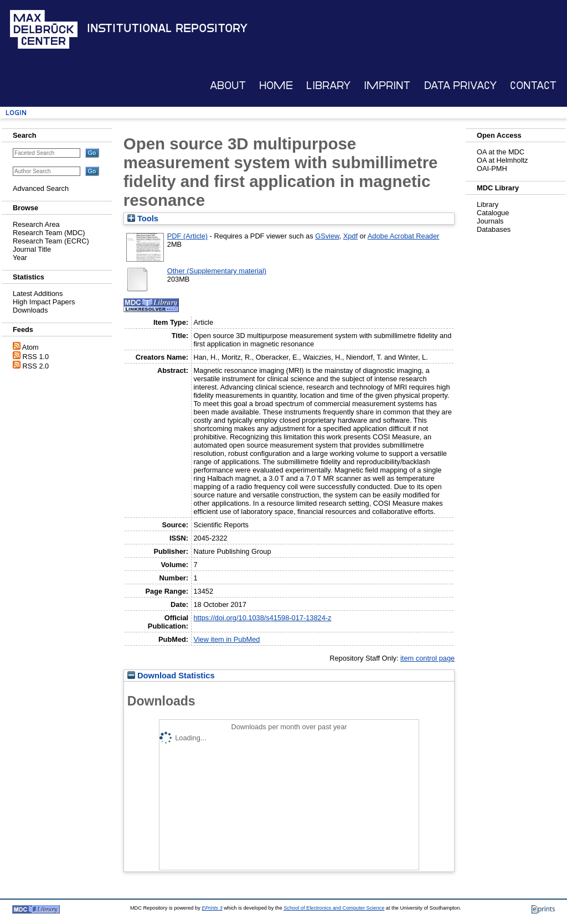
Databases (494, 229)
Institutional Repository (167, 28)
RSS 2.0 (36, 366)
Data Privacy (460, 85)
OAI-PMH (492, 168)
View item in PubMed (226, 639)
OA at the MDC (501, 152)
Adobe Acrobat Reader (403, 236)
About (228, 85)
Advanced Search (41, 188)
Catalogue (493, 213)
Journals (490, 221)
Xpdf (350, 236)
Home (276, 85)
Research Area (36, 224)
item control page (427, 658)
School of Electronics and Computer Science (334, 908)
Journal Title (32, 249)
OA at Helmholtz (502, 160)
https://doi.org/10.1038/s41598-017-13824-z (262, 618)
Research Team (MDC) (49, 233)
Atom (30, 347)
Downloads (30, 310)
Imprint (387, 85)
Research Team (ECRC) (51, 241)
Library (328, 85)
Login (16, 113)
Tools (143, 219)
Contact (533, 85)
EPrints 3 (212, 908)
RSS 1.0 (36, 357)
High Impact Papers (44, 302)
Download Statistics (171, 676)
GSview (327, 236)
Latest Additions (38, 294)
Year (20, 258)
